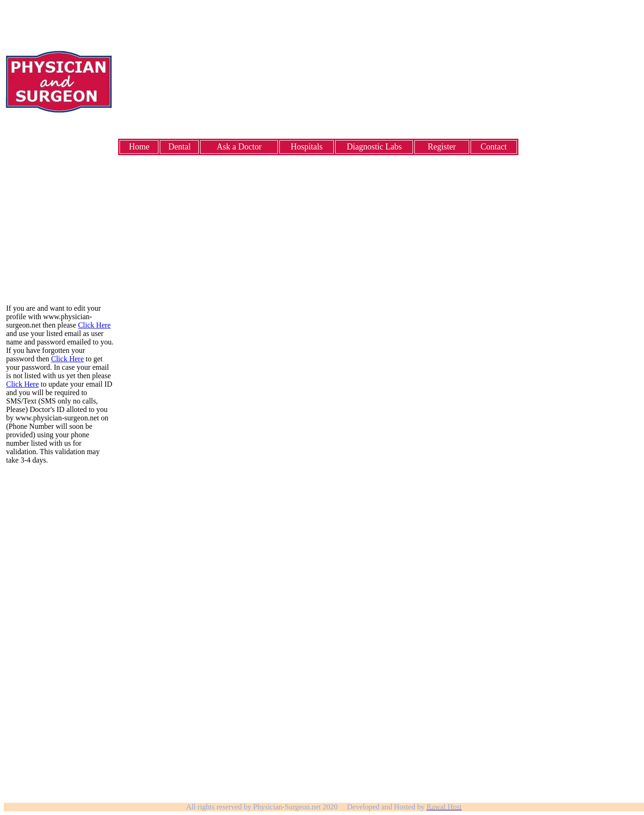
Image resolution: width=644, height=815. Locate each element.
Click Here (94, 325)
